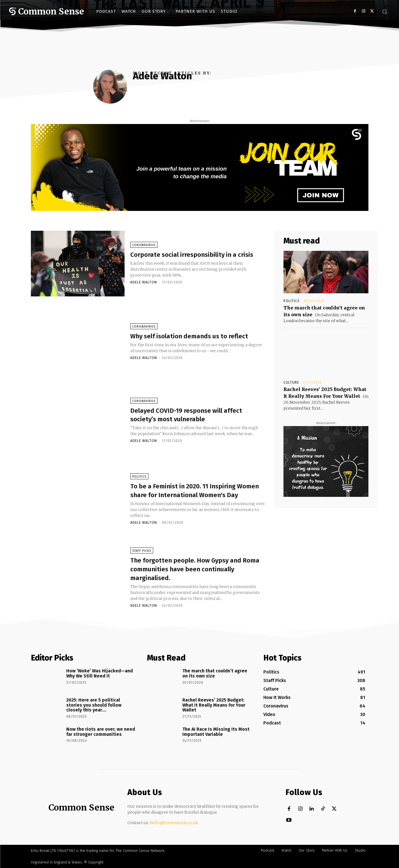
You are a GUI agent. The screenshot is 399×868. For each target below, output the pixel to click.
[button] (385, 12)
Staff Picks (142, 552)
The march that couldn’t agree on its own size (215, 673)
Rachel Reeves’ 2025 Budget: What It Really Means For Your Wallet (214, 705)
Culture (291, 382)
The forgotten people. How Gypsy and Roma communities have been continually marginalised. (192, 570)
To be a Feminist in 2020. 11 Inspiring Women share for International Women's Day (197, 491)
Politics (139, 473)
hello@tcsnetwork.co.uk (174, 823)
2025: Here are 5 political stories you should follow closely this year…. (94, 705)
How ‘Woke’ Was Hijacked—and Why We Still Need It (100, 673)
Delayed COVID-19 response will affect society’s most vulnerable (188, 415)
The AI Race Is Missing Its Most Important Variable (216, 732)
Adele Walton (144, 287)
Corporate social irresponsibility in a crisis (196, 255)
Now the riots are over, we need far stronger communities (101, 732)
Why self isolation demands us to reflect (191, 337)
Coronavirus (144, 242)
